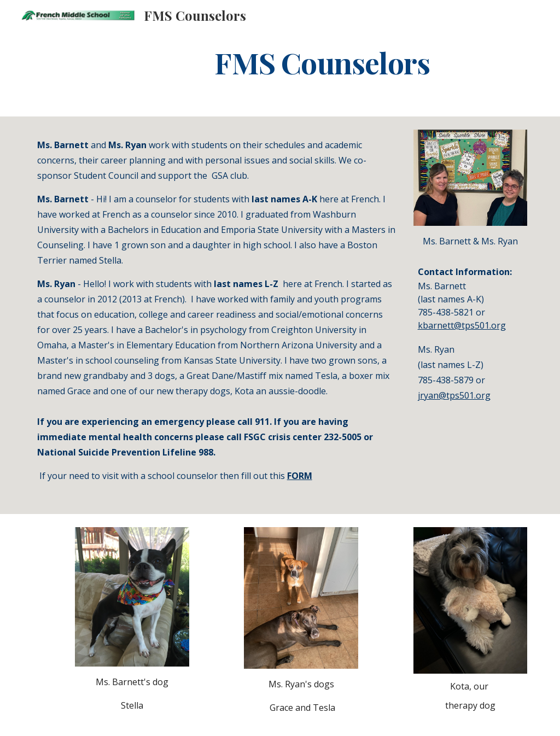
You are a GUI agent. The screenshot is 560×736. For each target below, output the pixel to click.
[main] (322, 62)
